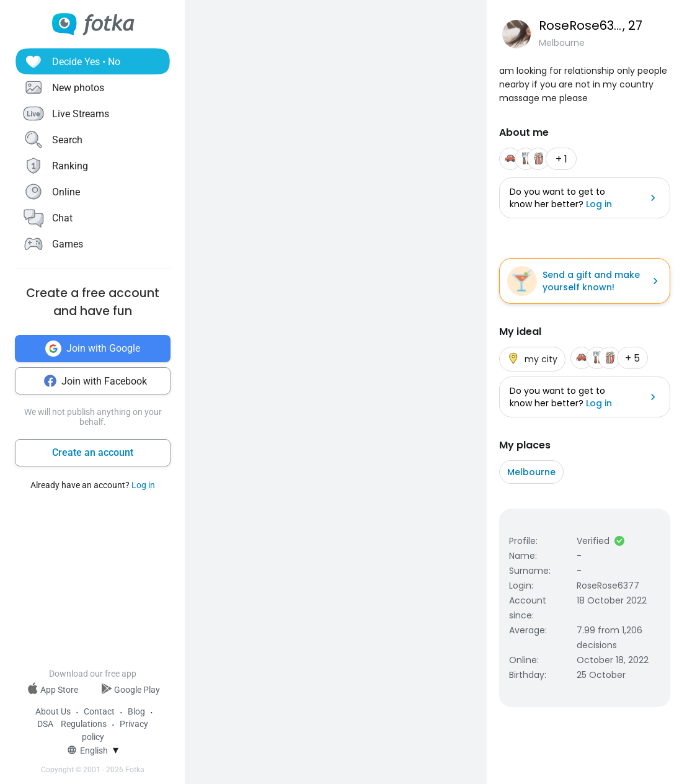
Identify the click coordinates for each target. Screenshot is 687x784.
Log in (143, 485)
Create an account (93, 452)
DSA (45, 724)
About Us (53, 711)
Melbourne (531, 472)
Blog (136, 711)
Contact (99, 711)
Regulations (84, 724)
